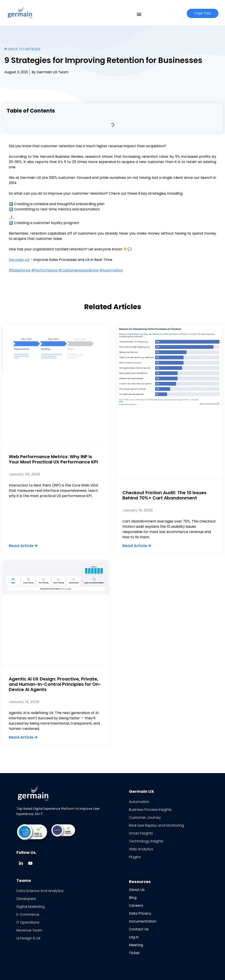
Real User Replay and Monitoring (156, 825)
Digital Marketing (31, 907)
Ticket (134, 953)
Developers (26, 899)
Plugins (135, 857)
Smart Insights (141, 833)
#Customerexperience (78, 270)
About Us (137, 890)
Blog (133, 898)
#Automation (111, 270)
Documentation (143, 921)
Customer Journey (145, 818)
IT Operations (28, 922)
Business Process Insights (150, 810)
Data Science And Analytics (40, 891)
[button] (139, 14)
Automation (139, 802)
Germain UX (19, 260)
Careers (136, 906)
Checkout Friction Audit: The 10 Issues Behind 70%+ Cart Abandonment (164, 495)
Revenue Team (29, 930)
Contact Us (139, 929)
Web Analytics (141, 849)
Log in (134, 937)
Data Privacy (140, 913)
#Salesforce (20, 270)
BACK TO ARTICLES (22, 49)
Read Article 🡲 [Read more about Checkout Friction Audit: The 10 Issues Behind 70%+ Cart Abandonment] (137, 546)
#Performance (44, 270)
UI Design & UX (28, 938)
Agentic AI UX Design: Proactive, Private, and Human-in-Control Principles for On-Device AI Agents (55, 684)
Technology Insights (146, 841)
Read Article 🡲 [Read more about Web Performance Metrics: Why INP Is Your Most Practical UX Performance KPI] (23, 546)
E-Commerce (28, 914)
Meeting (136, 945)
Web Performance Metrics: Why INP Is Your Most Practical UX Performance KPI (53, 459)
